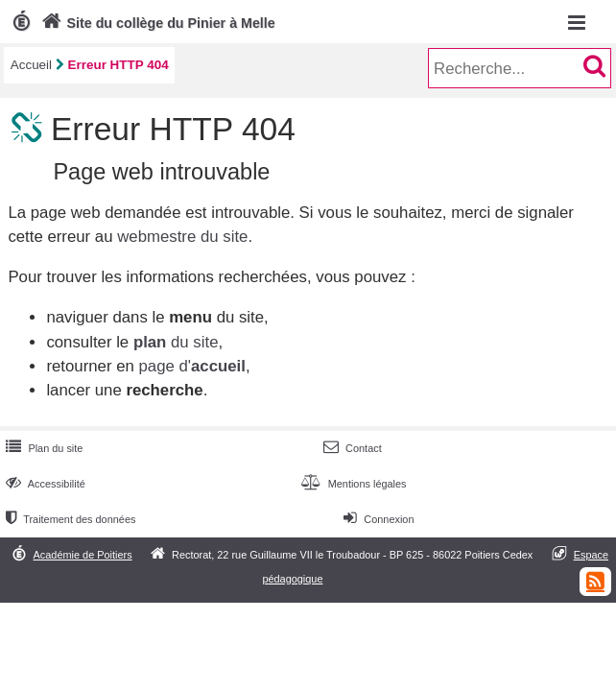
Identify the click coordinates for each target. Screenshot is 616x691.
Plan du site (42, 448)
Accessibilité (44, 484)
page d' (191, 366)
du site (176, 342)
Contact (351, 448)
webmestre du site (182, 237)
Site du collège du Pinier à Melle (156, 23)
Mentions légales (351, 484)
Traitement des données (69, 519)
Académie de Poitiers (83, 555)
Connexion (377, 519)
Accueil (31, 65)
